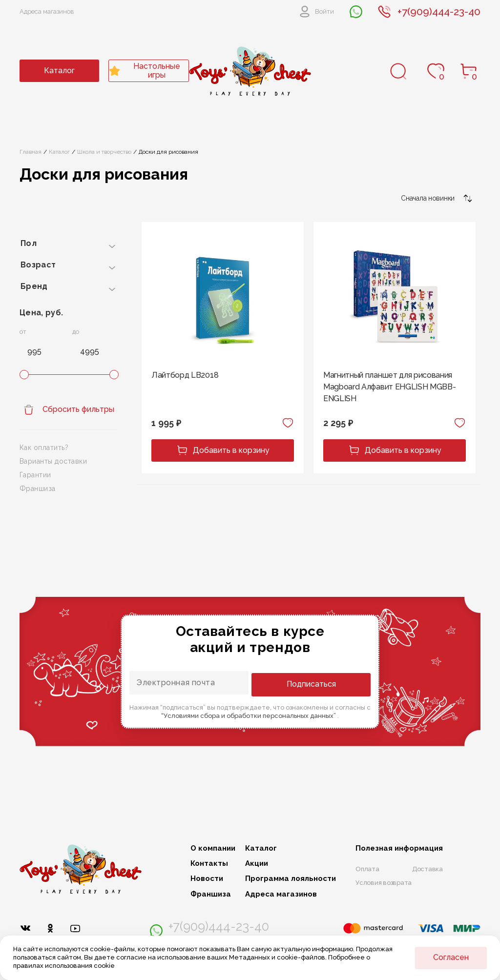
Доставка (427, 869)
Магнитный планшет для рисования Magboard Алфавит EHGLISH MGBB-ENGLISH (389, 387)
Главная (31, 152)
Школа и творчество (104, 152)
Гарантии (35, 475)
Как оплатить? (44, 448)
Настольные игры (145, 71)
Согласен (451, 957)
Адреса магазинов (47, 11)
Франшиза (38, 489)
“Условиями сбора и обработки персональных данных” (249, 715)
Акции (257, 864)
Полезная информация (399, 848)
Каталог (59, 71)
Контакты (209, 864)
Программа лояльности (291, 879)
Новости (207, 879)
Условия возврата (384, 883)
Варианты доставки (53, 461)
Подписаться (331, 684)
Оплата (367, 869)
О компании (213, 848)
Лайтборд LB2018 (185, 375)
